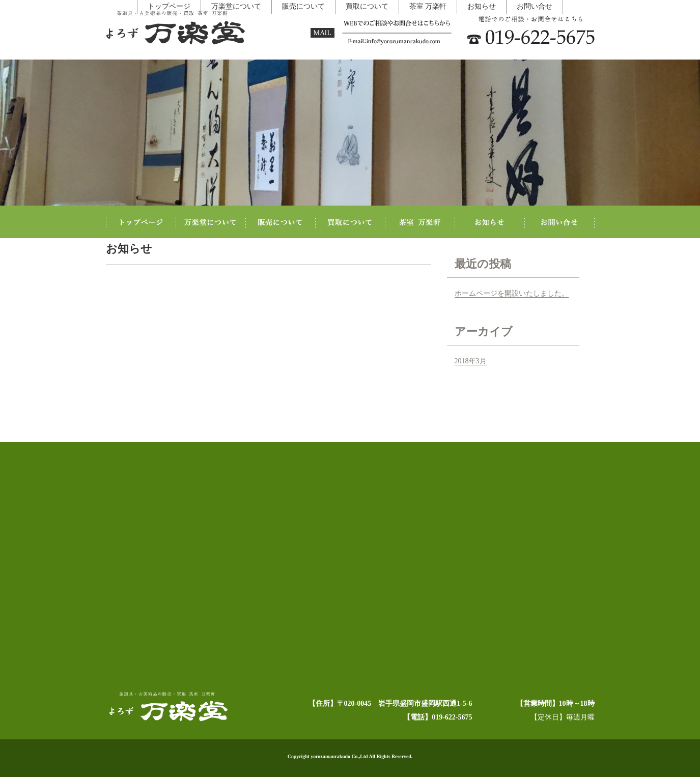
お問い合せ (500, 737)
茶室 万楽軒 (412, 737)
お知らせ (456, 737)
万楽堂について (257, 737)
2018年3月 (471, 361)
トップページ (203, 737)
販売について (311, 737)
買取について (362, 737)
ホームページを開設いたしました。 (512, 293)
